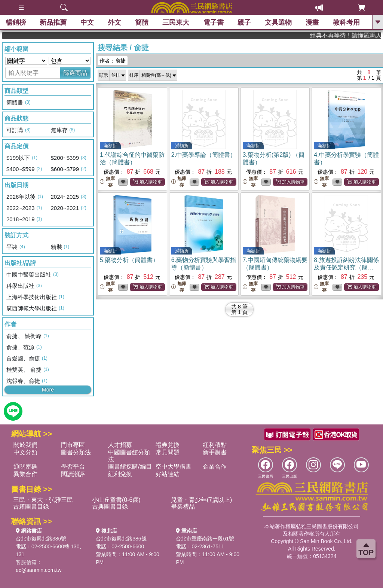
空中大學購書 (174, 467)
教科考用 (346, 22)
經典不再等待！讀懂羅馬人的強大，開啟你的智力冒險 (355, 35)
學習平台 (73, 467)
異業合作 (25, 474)
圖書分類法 (76, 452)
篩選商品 (75, 73)
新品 (53, 22)
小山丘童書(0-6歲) (116, 500)
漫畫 (312, 22)
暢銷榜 (16, 22)
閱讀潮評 (73, 474)
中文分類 (25, 452)
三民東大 (176, 22)
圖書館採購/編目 (130, 467)
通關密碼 (25, 467)
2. (204, 155)
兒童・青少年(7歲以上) (202, 500)
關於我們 (25, 445)
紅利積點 (215, 445)
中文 (87, 22)
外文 (114, 22)
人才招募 (120, 445)
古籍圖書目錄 (31, 507)
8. (346, 267)
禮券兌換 (168, 445)
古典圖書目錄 (110, 507)
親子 (244, 22)
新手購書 (215, 452)
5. (129, 260)
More (48, 390)
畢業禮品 (183, 507)
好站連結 (168, 474)
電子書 (214, 22)
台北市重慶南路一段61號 (205, 539)
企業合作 (215, 467)
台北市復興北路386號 (41, 539)
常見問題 (168, 452)
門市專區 (73, 445)
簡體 (142, 22)
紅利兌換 (120, 474)
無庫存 (107, 182)
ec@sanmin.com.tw (39, 570)
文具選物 (278, 22)
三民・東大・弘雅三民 (43, 500)
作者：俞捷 (113, 61)
